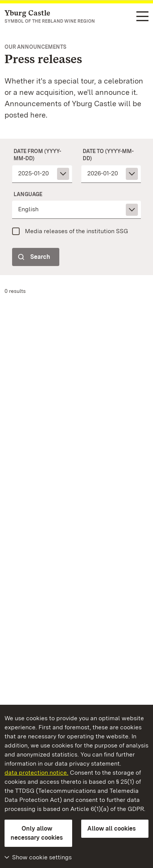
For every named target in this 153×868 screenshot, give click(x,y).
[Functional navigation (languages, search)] (142, 17)
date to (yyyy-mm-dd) (108, 155)
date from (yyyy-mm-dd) (37, 155)
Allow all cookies (111, 829)
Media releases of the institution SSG (76, 231)
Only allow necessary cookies (37, 833)
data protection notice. (36, 773)
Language (28, 194)
